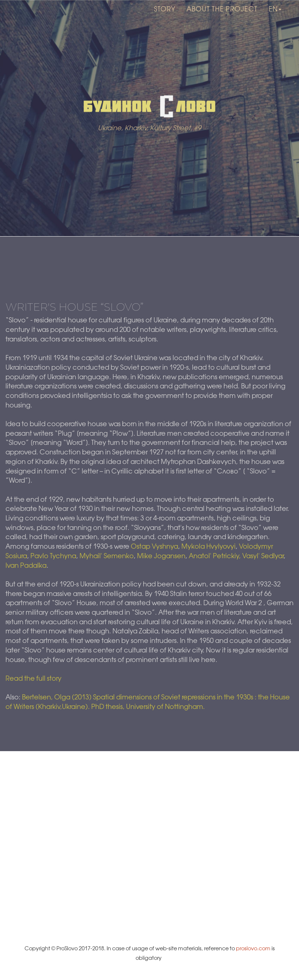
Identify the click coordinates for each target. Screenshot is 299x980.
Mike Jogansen (161, 556)
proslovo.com (253, 949)
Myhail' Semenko (107, 556)
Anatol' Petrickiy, (215, 556)
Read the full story (34, 679)
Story (165, 18)
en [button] (275, 18)
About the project (222, 18)
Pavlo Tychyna (53, 556)
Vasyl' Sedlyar (263, 556)
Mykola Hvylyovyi (208, 547)
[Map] (149, 843)
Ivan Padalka (26, 566)
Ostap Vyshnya (154, 547)
